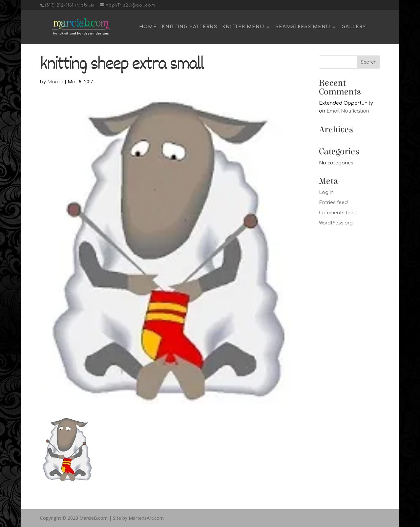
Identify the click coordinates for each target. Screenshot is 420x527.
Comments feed (338, 213)
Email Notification (348, 111)
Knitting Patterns (189, 27)
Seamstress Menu (303, 27)
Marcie (55, 82)
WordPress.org (336, 223)
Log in (326, 192)
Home (148, 27)
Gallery (354, 27)
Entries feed (333, 203)
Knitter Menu (243, 27)
